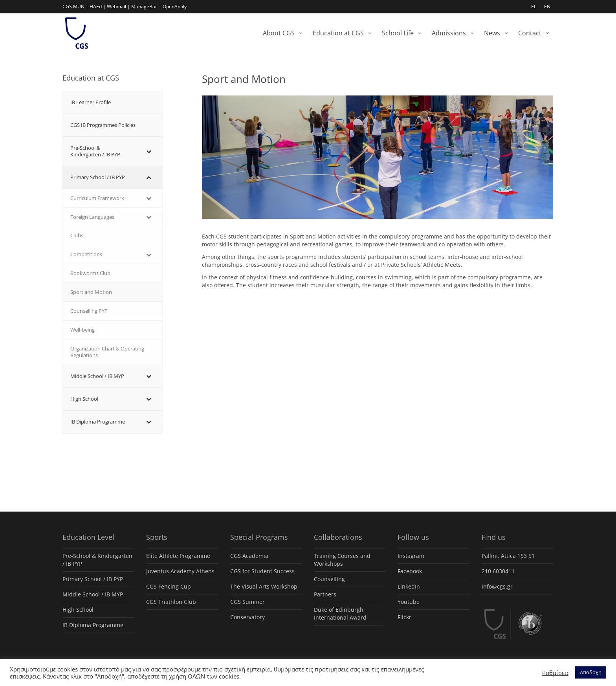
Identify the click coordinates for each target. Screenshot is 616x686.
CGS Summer (247, 602)
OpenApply (175, 6)
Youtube (409, 602)
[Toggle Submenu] (148, 151)
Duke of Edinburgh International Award (340, 614)
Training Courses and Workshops (342, 560)
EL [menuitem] (534, 6)
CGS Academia (249, 556)
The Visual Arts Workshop (264, 586)
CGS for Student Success (262, 571)
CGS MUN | (75, 6)
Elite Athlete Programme (178, 556)
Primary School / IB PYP (93, 579)
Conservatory (247, 617)
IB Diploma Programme (93, 625)
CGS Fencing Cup (169, 586)
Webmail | (118, 6)
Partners (325, 594)
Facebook (410, 571)
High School (78, 610)
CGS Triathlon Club (171, 602)
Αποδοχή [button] (591, 672)
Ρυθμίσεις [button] (556, 673)
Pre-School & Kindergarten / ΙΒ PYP (97, 560)
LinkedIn (409, 586)
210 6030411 (498, 571)
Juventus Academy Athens (180, 571)
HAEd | (98, 6)
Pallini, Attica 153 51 (508, 556)
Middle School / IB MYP (93, 594)
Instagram (411, 556)
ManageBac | (146, 6)
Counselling (329, 579)
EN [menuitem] (547, 6)
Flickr (404, 617)
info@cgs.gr (497, 586)
